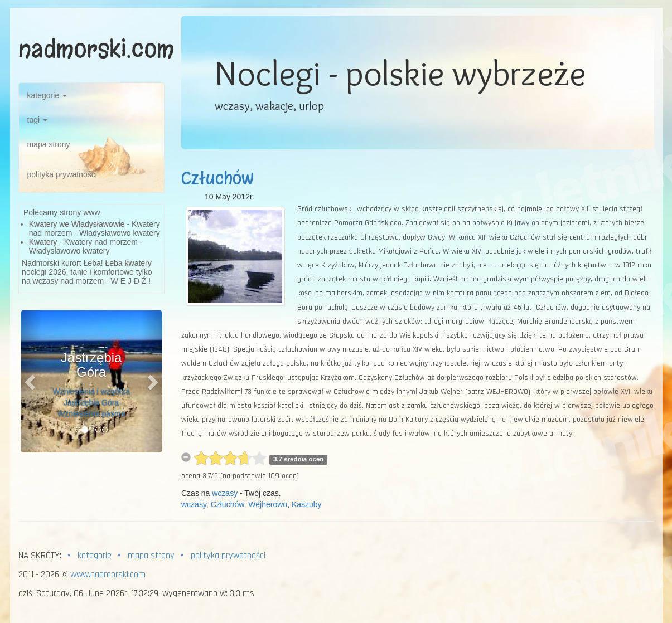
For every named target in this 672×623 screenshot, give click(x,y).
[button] (31, 381)
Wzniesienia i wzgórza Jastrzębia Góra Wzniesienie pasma (92, 402)
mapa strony (49, 144)
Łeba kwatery (129, 263)
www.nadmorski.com (108, 575)
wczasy (225, 493)
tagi (37, 120)
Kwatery (43, 242)
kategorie (47, 95)
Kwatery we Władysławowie (77, 224)
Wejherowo (268, 504)
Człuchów (217, 178)
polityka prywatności (62, 174)
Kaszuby (307, 504)
